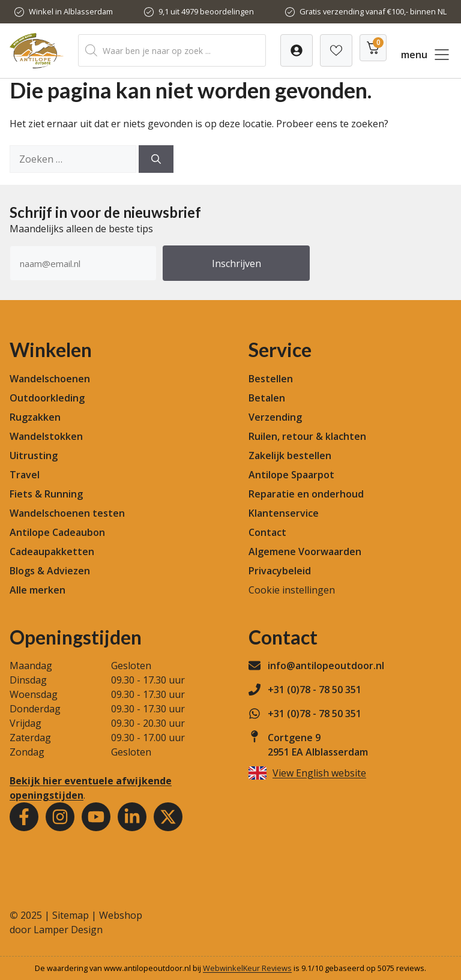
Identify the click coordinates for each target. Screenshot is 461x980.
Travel (25, 475)
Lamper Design (68, 930)
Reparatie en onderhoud (306, 494)
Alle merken (38, 590)
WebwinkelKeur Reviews (247, 968)
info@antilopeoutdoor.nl (326, 666)
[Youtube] (96, 817)
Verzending (275, 417)
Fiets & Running (46, 494)
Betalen (267, 398)
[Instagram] (60, 817)
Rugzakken (35, 417)
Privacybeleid (280, 571)
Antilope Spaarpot (291, 475)
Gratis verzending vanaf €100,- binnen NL (373, 11)
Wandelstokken (46, 436)
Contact (267, 532)
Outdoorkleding (47, 398)
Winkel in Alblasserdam (71, 11)
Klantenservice (284, 513)
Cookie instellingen (292, 590)
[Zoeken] (156, 159)
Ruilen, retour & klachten (307, 436)
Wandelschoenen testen (67, 513)
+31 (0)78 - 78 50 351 (315, 690)
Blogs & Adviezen (50, 571)
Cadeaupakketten (52, 552)
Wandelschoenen (50, 379)
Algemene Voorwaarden (305, 552)
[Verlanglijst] (297, 50)
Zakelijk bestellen (290, 455)
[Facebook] (24, 817)
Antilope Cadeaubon (57, 532)
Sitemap (71, 915)
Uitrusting (34, 455)
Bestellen (271, 379)
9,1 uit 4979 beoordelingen (206, 11)
